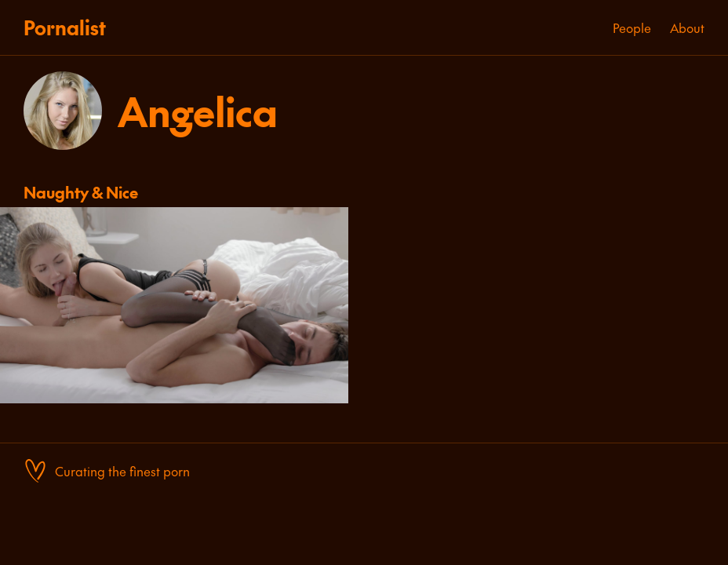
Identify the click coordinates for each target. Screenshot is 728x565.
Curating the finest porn (122, 471)
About (687, 27)
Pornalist (65, 27)
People (632, 27)
